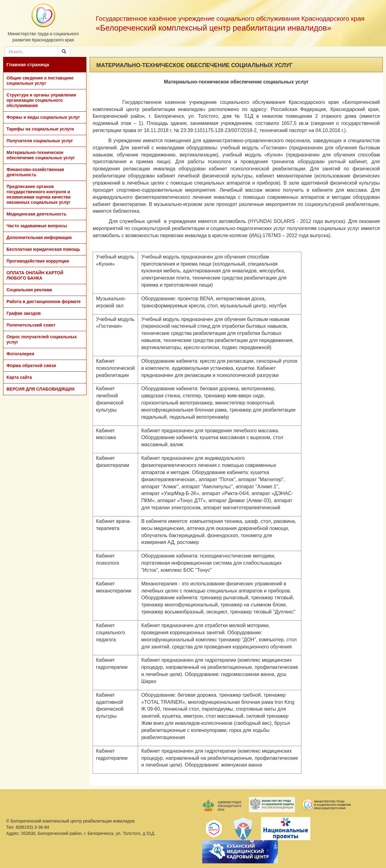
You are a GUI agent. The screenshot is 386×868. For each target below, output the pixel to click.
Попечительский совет (31, 325)
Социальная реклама (29, 290)
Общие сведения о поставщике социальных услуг (40, 81)
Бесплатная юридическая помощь (43, 249)
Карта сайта (19, 377)
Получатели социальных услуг (40, 141)
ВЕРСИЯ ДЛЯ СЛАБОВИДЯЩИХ (41, 389)
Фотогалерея (20, 354)
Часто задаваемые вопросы (37, 226)
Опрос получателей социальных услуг (42, 339)
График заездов (24, 313)
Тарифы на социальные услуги (40, 129)
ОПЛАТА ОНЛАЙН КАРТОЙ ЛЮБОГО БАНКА (35, 275)
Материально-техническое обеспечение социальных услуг (41, 155)
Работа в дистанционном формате (44, 301)
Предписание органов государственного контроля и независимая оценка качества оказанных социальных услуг (39, 194)
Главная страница (28, 64)
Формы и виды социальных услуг (43, 117)
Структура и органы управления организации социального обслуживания (41, 100)
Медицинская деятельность (36, 214)
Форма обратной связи (31, 366)
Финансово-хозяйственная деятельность (35, 172)
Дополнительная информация (39, 237)
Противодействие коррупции (38, 261)
